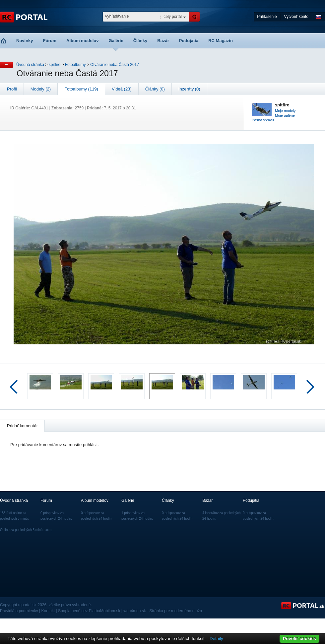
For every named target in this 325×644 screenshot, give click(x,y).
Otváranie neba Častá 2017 (115, 65)
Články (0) (155, 89)
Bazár (163, 41)
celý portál (173, 17)
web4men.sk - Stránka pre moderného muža (163, 611)
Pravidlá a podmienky (19, 611)
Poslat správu (263, 120)
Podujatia (189, 41)
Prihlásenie (267, 17)
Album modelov (83, 41)
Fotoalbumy (75, 65)
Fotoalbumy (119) (81, 89)
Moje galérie (285, 115)
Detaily (216, 639)
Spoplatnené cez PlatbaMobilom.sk (89, 611)
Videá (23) (122, 89)
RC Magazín (221, 41)
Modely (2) (41, 89)
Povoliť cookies (299, 639)
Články (140, 41)
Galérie (116, 41)
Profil (12, 89)
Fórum (50, 41)
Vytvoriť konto (296, 17)
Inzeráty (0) (189, 89)
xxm (48, 530)
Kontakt (48, 611)
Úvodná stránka (30, 65)
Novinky (25, 41)
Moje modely (285, 111)
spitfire (55, 65)
